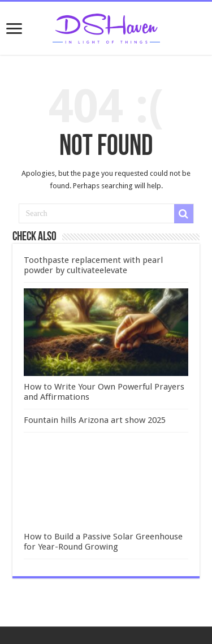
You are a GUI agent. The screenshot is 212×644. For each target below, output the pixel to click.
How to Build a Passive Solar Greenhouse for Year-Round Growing (103, 542)
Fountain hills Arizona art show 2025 (95, 420)
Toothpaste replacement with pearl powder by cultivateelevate (93, 265)
